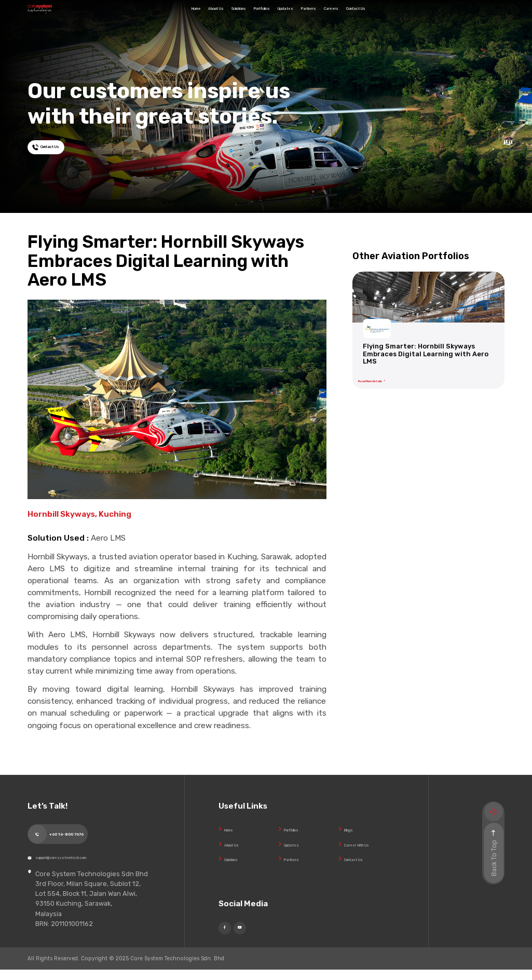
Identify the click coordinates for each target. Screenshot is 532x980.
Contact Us (435, 17)
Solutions (219, 17)
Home (135, 17)
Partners (350, 17)
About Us (174, 17)
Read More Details (391, 377)
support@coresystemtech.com (89, 863)
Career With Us (367, 844)
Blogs (353, 829)
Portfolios (264, 17)
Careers (390, 17)
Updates (308, 17)
